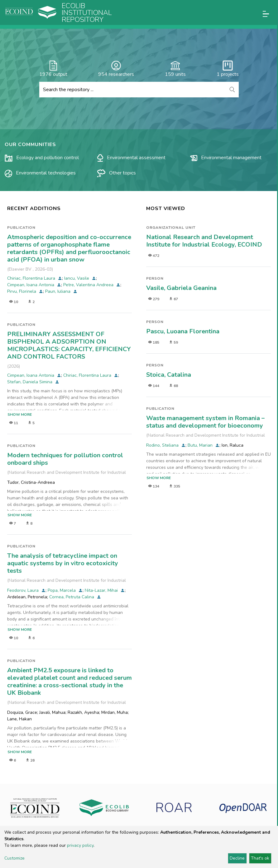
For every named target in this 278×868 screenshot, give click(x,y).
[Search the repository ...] (133, 90)
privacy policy (80, 845)
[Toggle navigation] (266, 14)
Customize (14, 858)
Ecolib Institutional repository (87, 13)
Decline (237, 858)
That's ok (260, 858)
